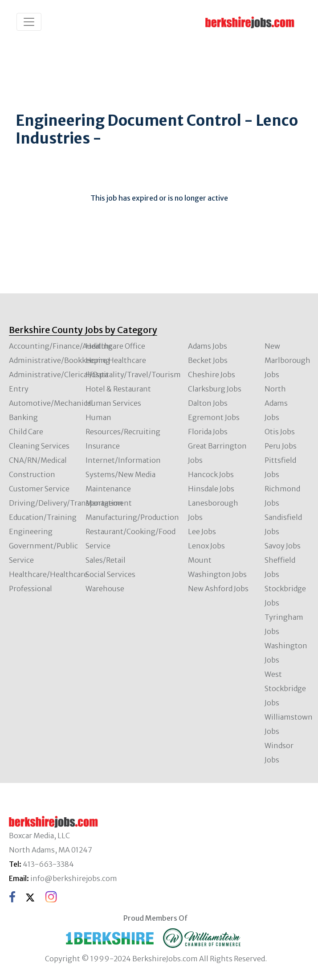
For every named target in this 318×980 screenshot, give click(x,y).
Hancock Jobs (211, 474)
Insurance (103, 446)
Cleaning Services (39, 446)
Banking (23, 417)
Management (109, 503)
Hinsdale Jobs (211, 489)
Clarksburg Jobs (215, 389)
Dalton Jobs (208, 403)
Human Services (113, 403)
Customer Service (39, 489)
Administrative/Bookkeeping (59, 360)
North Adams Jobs (276, 403)
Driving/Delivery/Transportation (66, 503)
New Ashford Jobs (218, 589)
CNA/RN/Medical (38, 460)
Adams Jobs (208, 346)
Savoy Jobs (283, 546)
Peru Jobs (281, 446)
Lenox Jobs (206, 546)
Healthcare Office (115, 346)
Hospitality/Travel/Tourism (133, 375)
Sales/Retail (106, 560)
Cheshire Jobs (212, 375)
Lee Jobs (202, 531)
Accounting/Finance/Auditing (61, 346)
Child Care (26, 432)
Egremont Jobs (214, 417)
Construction (32, 474)
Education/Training (43, 517)
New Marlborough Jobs (287, 360)
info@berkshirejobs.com (74, 878)
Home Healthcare (116, 360)
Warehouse (105, 589)
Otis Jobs (280, 432)
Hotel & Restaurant (118, 389)
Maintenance (108, 489)
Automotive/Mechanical (51, 403)
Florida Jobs (208, 432)
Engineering (31, 531)
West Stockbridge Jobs (285, 688)
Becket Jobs (208, 360)
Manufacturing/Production (132, 517)
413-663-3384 (48, 864)
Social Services (110, 574)
